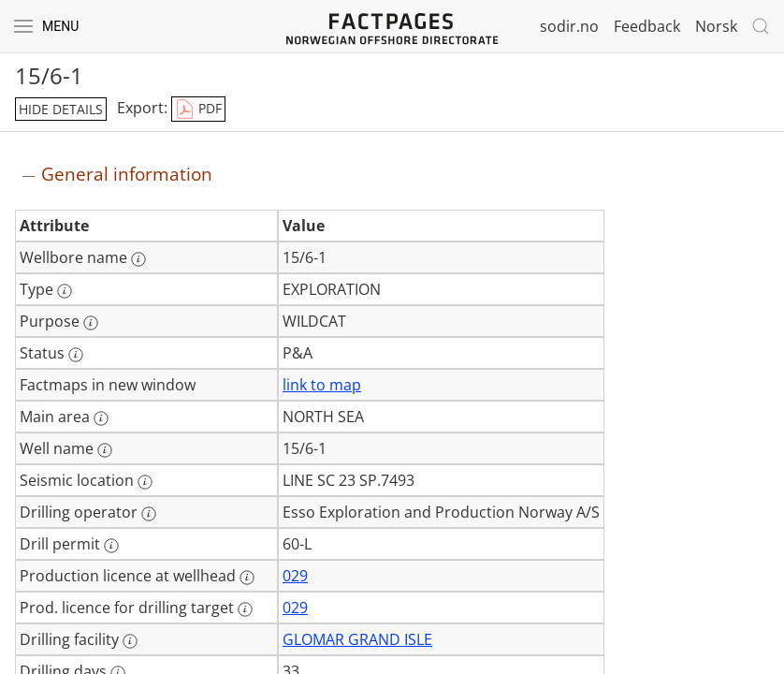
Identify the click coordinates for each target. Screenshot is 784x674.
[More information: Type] (65, 291)
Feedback (647, 26)
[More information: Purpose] (91, 323)
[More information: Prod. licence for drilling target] (245, 609)
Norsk (716, 26)
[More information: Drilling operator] (149, 514)
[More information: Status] (76, 355)
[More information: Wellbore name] (138, 259)
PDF (198, 110)
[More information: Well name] (105, 450)
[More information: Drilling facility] (130, 641)
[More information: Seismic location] (145, 482)
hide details (61, 109)
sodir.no (569, 26)
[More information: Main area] (101, 418)
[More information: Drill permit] (111, 546)
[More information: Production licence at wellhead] (247, 578)
